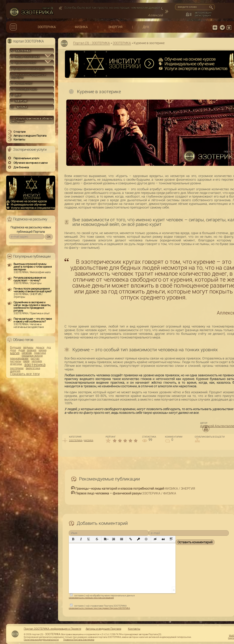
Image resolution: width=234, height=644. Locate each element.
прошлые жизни (32, 356)
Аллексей (155, 15)
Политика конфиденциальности (41, 640)
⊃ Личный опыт (22, 83)
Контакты (134, 629)
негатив (27, 353)
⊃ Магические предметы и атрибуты (28, 76)
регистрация (203, 15)
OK (49, 237)
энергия (15, 371)
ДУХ (146, 27)
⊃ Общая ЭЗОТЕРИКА (25, 57)
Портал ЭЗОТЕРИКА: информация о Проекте (52, 629)
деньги (40, 347)
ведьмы (28, 347)
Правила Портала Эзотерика (79, 640)
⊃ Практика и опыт (24, 63)
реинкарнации (19, 358)
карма (43, 350)
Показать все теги (25, 374)
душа (21, 350)
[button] (73, 539)
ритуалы (16, 361)
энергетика (33, 368)
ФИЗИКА (81, 27)
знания (32, 350)
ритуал (35, 358)
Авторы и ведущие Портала (103, 629)
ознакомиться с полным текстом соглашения (91, 598)
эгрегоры (16, 364)
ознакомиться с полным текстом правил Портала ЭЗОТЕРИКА (99, 608)
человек (37, 361)
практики (40, 353)
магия (15, 353)
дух (49, 347)
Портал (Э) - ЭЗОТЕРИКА (92, 43)
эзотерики (17, 368)
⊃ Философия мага (24, 89)
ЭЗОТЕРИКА (47, 27)
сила (26, 361)
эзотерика (35, 365)
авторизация (203, 13)
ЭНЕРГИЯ (115, 27)
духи (13, 350)
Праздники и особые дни (28, 69)
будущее (16, 347)
